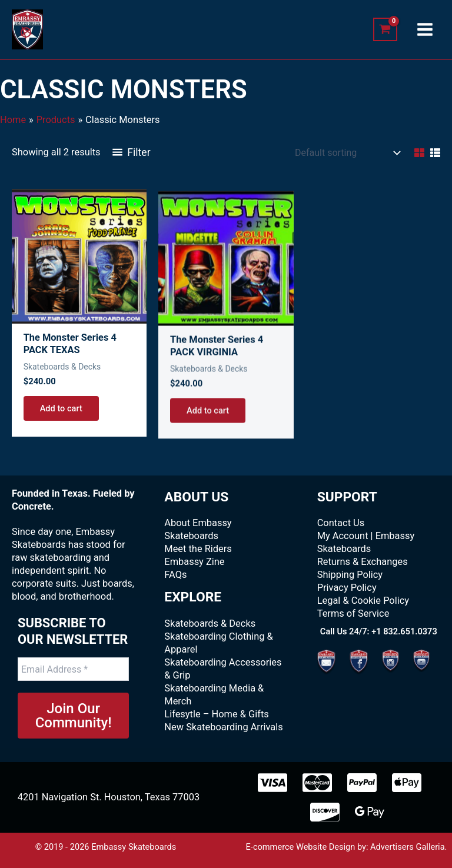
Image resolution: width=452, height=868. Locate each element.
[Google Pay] (370, 812)
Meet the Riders (198, 549)
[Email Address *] (73, 669)
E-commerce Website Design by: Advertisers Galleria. (347, 847)
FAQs (175, 575)
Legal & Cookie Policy (363, 601)
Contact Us (341, 523)
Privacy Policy (347, 588)
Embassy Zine (194, 562)
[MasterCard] (317, 783)
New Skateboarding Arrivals (223, 727)
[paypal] (362, 783)
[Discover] (325, 812)
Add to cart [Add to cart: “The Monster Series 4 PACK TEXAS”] (61, 421)
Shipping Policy (350, 575)
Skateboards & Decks (210, 623)
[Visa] (272, 783)
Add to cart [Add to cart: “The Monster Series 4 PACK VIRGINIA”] (208, 440)
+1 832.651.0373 (404, 631)
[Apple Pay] (407, 783)
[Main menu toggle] (425, 30)
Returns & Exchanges (363, 562)
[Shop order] (346, 153)
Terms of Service (353, 613)
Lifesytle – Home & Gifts (216, 714)
